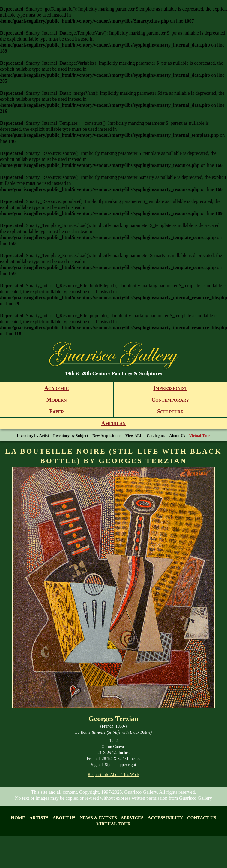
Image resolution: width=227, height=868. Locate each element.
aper (57, 412)
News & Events (98, 818)
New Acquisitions (107, 436)
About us (64, 818)
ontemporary (170, 400)
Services (132, 818)
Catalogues (156, 436)
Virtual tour (113, 824)
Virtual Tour (200, 436)
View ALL (134, 436)
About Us (177, 436)
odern (57, 400)
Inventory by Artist (33, 436)
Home (18, 818)
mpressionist (170, 388)
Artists (39, 818)
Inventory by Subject (71, 436)
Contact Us (202, 818)
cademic (57, 388)
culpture (170, 412)
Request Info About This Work (114, 775)
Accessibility (165, 818)
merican (113, 423)
